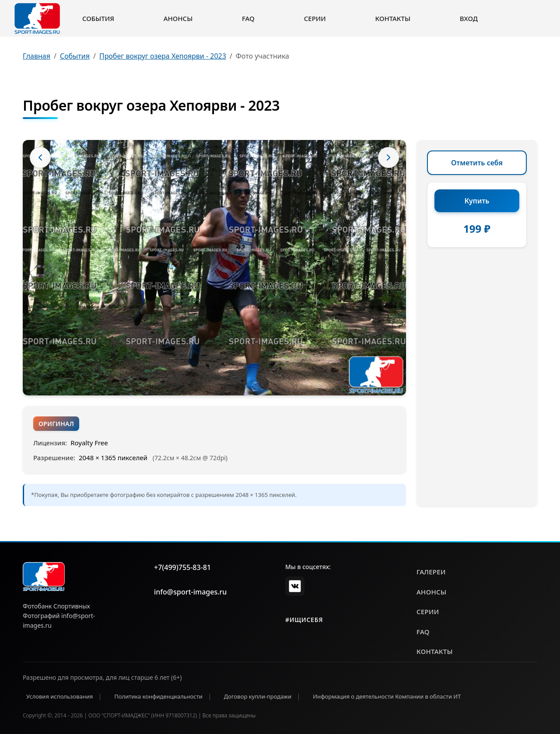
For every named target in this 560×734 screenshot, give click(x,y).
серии (428, 612)
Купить (477, 201)
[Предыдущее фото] (40, 157)
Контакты (393, 18)
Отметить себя (477, 163)
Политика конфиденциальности (158, 696)
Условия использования (59, 696)
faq (423, 632)
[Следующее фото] (388, 157)
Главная (37, 56)
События (98, 18)
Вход (469, 18)
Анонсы (178, 18)
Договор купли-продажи (258, 696)
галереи (431, 572)
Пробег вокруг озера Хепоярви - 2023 (163, 56)
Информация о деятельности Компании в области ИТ (387, 696)
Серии (315, 18)
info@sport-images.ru (190, 592)
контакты (435, 651)
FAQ (248, 18)
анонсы (431, 592)
